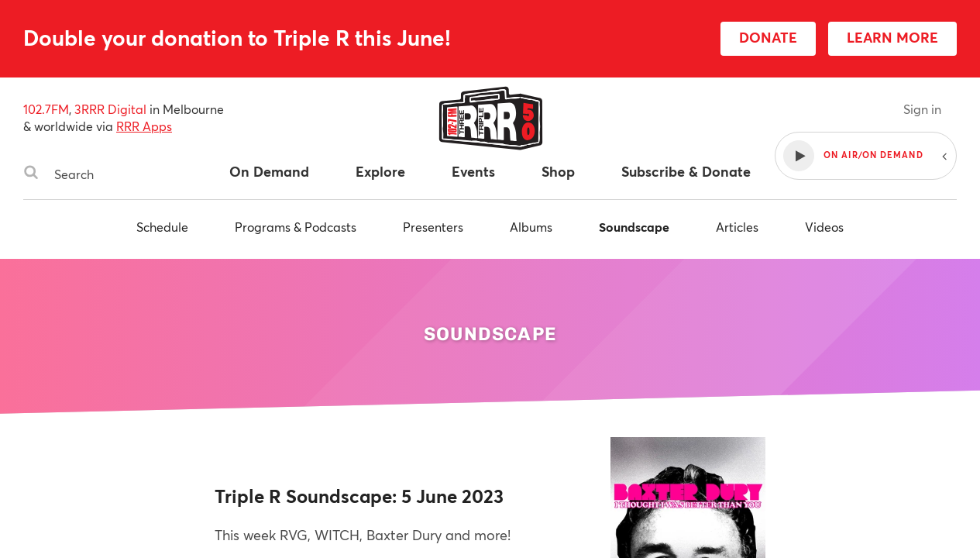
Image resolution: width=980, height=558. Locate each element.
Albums (531, 227)
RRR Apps (144, 126)
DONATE (768, 37)
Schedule (162, 227)
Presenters (433, 227)
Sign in (922, 109)
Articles (737, 227)
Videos (824, 227)
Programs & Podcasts (296, 227)
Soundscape (634, 227)
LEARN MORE (892, 37)
